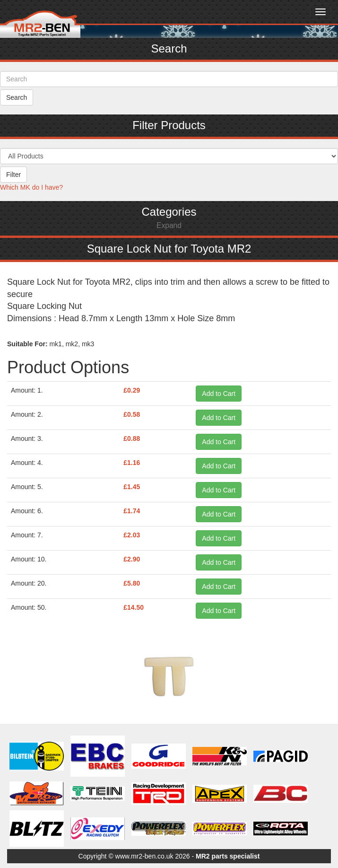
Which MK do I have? (31, 187)
